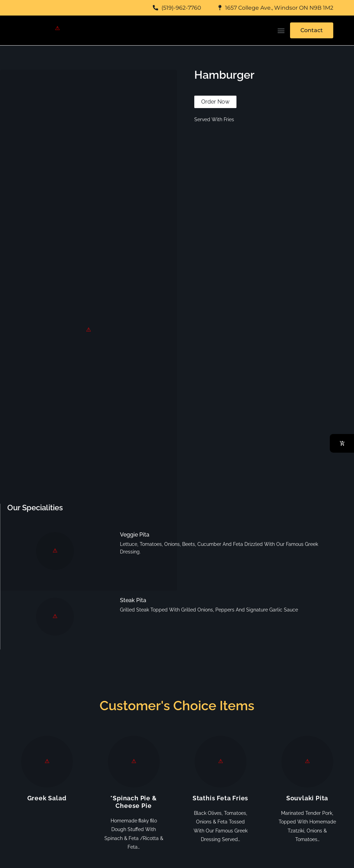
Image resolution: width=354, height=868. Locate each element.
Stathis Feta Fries (220, 798)
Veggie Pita (135, 535)
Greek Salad (47, 798)
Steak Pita (133, 600)
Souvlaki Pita (307, 798)
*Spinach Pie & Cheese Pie (133, 802)
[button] (281, 31)
